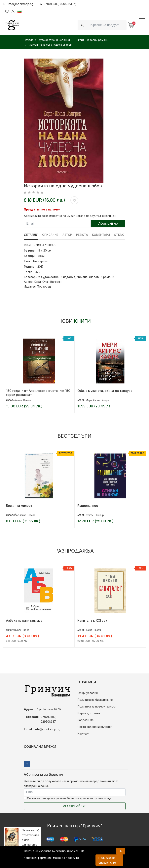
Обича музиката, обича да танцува (105, 391)
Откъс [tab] (119, 235)
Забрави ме (86, 720)
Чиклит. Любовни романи (96, 277)
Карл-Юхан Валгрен (48, 282)
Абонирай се (74, 806)
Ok (121, 851)
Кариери (83, 733)
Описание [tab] (50, 235)
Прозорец (44, 286)
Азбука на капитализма (24, 620)
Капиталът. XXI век (92, 620)
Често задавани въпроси (95, 727)
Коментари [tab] (101, 235)
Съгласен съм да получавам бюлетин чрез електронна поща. (68, 798)
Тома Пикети (93, 630)
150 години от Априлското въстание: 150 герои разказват (38, 393)
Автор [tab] (67, 235)
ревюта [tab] (82, 235)
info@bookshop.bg (19, 4)
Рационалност (89, 506)
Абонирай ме (108, 224)
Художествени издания (58, 277)
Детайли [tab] (31, 235)
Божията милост (19, 506)
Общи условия (88, 693)
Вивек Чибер (22, 630)
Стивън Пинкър (95, 515)
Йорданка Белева (25, 515)
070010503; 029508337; (58, 4)
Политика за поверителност (97, 706)
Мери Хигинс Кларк (97, 400)
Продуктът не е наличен (42, 209)
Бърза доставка (89, 713)
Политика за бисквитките (95, 700)
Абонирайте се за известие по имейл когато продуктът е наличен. (70, 216)
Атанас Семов (23, 400)
